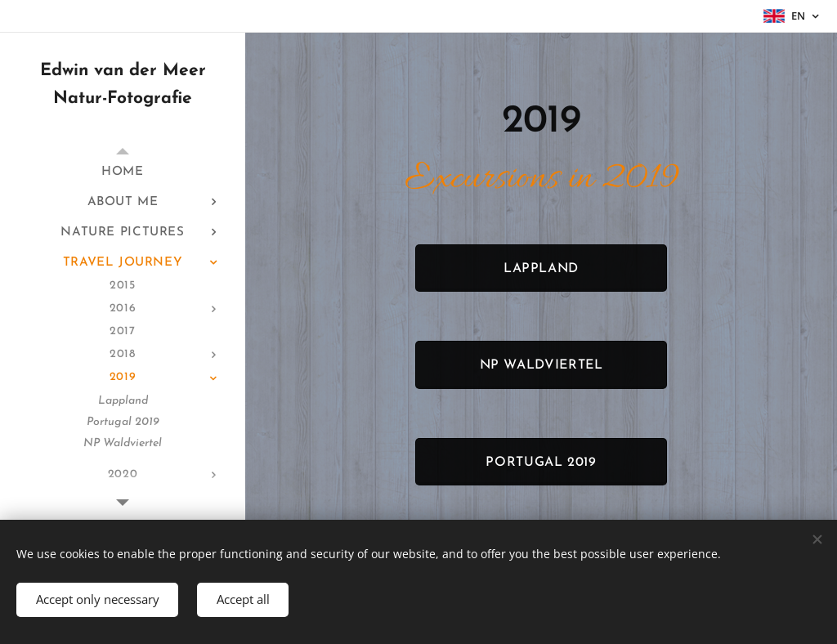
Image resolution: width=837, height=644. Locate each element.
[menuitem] (123, 172)
